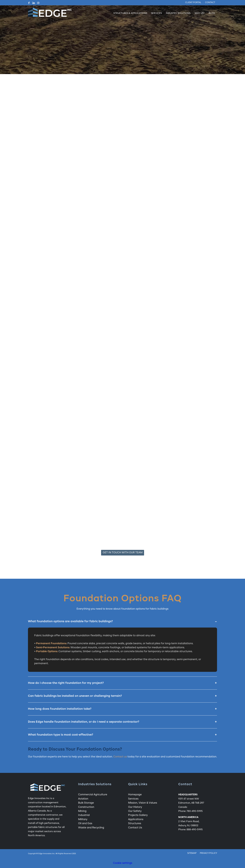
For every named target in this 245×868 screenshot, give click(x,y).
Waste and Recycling (91, 828)
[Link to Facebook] (29, 3)
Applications (136, 820)
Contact (210, 3)
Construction (86, 807)
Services (133, 799)
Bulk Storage (86, 803)
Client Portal (193, 3)
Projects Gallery (138, 815)
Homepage (135, 795)
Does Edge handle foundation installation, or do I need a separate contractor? (122, 722)
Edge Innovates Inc (46, 854)
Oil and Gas (85, 824)
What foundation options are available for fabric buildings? (122, 621)
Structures (135, 824)
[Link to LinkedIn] (34, 3)
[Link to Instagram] (38, 3)
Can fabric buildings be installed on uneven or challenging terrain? (122, 696)
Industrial (84, 815)
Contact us (120, 757)
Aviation (83, 799)
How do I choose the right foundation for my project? (122, 683)
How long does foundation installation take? (122, 709)
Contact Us (135, 828)
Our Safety (135, 811)
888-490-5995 (195, 830)
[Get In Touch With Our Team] (123, 553)
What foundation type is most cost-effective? (122, 735)
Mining (82, 811)
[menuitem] (193, 3)
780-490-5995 (195, 811)
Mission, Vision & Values (143, 803)
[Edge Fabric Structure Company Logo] (50, 13)
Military (83, 820)
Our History (135, 807)
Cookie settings (123, 863)
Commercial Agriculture (93, 795)
